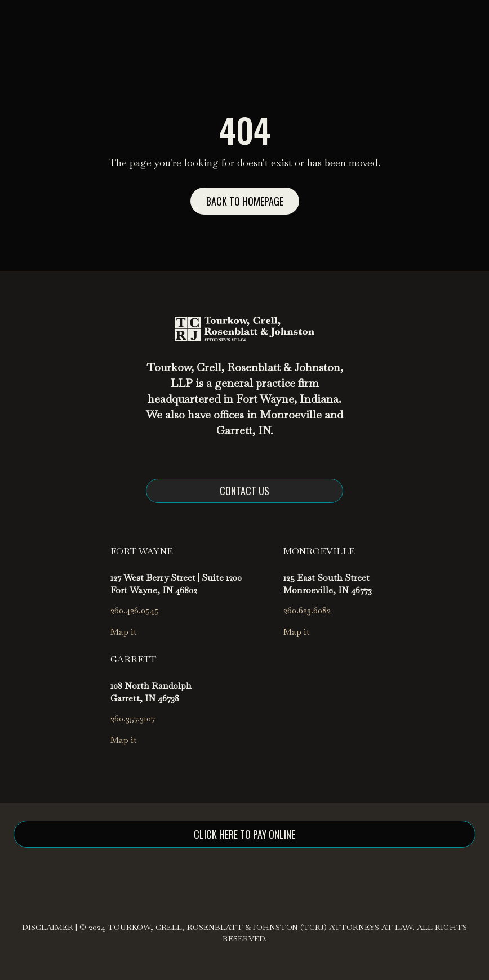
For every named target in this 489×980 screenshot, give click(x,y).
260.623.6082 (307, 610)
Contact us (244, 491)
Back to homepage (245, 201)
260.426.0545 (135, 610)
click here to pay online (244, 834)
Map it (124, 632)
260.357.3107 (133, 718)
